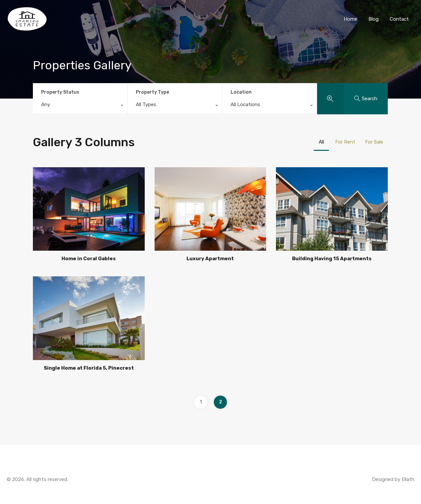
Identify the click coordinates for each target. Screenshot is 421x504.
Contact (399, 19)
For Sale (374, 142)
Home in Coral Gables (89, 259)
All (321, 142)
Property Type (152, 92)
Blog (373, 19)
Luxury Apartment (210, 259)
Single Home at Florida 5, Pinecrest (89, 368)
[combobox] (80, 106)
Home (350, 19)
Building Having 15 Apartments (332, 259)
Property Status (60, 92)
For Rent (345, 142)
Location (241, 92)
